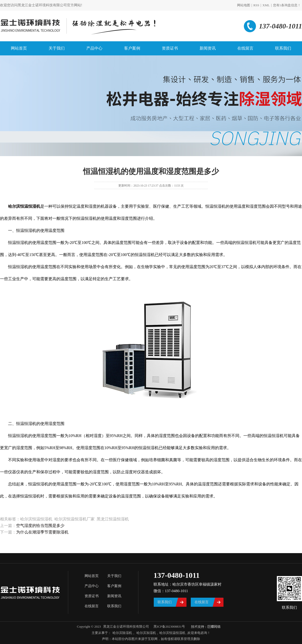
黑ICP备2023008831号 (169, 627)
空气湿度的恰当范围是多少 (40, 526)
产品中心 (94, 48)
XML (266, 5)
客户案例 (132, 48)
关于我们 (57, 48)
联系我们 (283, 48)
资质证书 (170, 48)
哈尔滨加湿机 (146, 633)
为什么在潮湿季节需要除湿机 (42, 532)
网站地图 (244, 5)
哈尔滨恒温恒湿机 (172, 633)
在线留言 (245, 48)
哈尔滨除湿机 (122, 633)
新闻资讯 (208, 48)
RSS (256, 5)
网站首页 (19, 48)
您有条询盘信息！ (287, 5)
